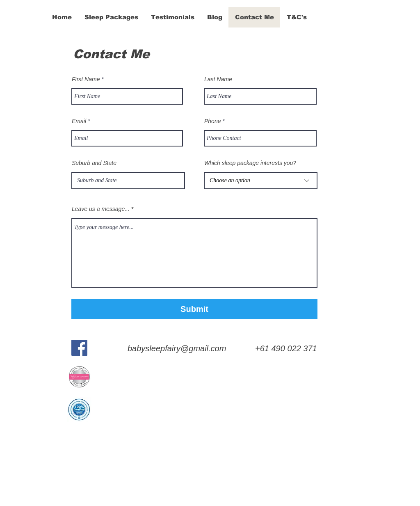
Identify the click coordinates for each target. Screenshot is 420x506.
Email (79, 121)
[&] (24, 17)
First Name (86, 79)
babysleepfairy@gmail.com (177, 348)
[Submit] (194, 309)
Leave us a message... (101, 209)
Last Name (218, 79)
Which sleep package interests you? (250, 163)
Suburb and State (94, 163)
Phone (212, 121)
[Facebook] (79, 348)
